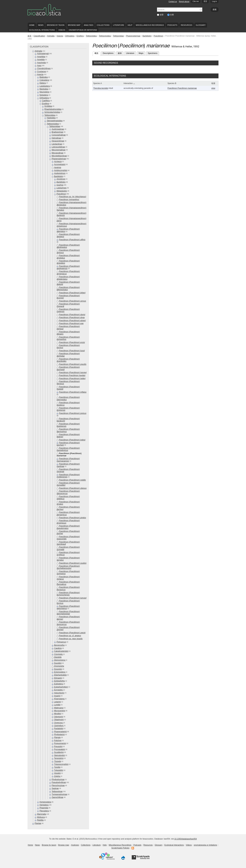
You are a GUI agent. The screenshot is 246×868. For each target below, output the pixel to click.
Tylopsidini (59, 770)
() (72, 240)
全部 (162, 15)
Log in (214, 1)
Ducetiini (58, 663)
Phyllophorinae (58, 779)
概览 (97, 53)
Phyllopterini (59, 734)
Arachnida (41, 63)
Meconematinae (59, 150)
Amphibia (41, 57)
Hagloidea (51, 118)
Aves (39, 66)
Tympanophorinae (59, 794)
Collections (103, 25)
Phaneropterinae (133, 36)
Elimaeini (58, 678)
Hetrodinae (56, 138)
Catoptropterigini (61, 651)
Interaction (129, 83)
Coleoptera (44, 80)
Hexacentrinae (58, 141)
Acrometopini (60, 164)
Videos (62, 30)
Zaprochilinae (57, 797)
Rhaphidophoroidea (53, 109)
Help (130, 25)
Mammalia (42, 814)
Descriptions (108, 53)
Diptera (43, 83)
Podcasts (172, 25)
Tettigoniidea (91, 36)
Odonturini (59, 717)
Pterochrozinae (58, 785)
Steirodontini (59, 755)
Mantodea (44, 89)
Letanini (57, 702)
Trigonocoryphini (61, 764)
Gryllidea (48, 106)
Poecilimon (158, 36)
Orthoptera (70, 36)
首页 (29, 36)
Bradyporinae (57, 132)
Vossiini (57, 773)
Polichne (58, 740)
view (213, 88)
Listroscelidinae (58, 147)
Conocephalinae (59, 135)
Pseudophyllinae (59, 782)
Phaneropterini (60, 732)
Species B (172, 83)
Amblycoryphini (61, 170)
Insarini (57, 696)
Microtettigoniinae (59, 156)
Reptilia (40, 820)
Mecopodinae (57, 153)
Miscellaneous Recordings (150, 25)
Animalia (51, 36)
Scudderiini (59, 752)
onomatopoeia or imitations (83, 30)
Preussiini (58, 746)
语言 (205, 1)
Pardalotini (59, 729)
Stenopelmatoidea (55, 121)
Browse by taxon (56, 25)
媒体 (120, 53)
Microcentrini (60, 711)
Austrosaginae (58, 129)
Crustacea (42, 72)
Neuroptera (44, 92)
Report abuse (184, 1)
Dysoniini (58, 669)
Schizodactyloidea (52, 112)
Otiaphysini (59, 720)
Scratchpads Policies (120, 848)
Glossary (201, 25)
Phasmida (44, 808)
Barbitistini (147, 36)
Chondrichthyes (44, 68)
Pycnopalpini (60, 749)
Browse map (74, 25)
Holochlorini (59, 693)
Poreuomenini (60, 743)
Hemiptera (44, 805)
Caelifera (46, 101)
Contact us (173, 1)
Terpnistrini (59, 758)
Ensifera (80, 36)
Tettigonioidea (105, 36)
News (41, 25)
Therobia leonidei (101, 88)
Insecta (60, 36)
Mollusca (41, 817)
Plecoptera (44, 811)
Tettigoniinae (57, 791)
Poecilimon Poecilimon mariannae (182, 88)
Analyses (89, 25)
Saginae (55, 788)
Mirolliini (58, 714)
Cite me (196, 1)
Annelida (41, 60)
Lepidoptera (45, 86)
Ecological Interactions (42, 30)
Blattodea (44, 77)
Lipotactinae (57, 144)
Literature (118, 25)
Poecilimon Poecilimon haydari (72, 375)
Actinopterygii (43, 54)
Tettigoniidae (118, 36)
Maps (141, 53)
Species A (98, 83)
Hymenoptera (45, 802)
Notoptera (44, 95)
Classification (39, 36)
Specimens (153, 53)
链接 (213, 83)
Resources (186, 25)
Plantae (38, 823)
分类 (172, 15)
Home (32, 25)
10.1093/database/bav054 (186, 839)
